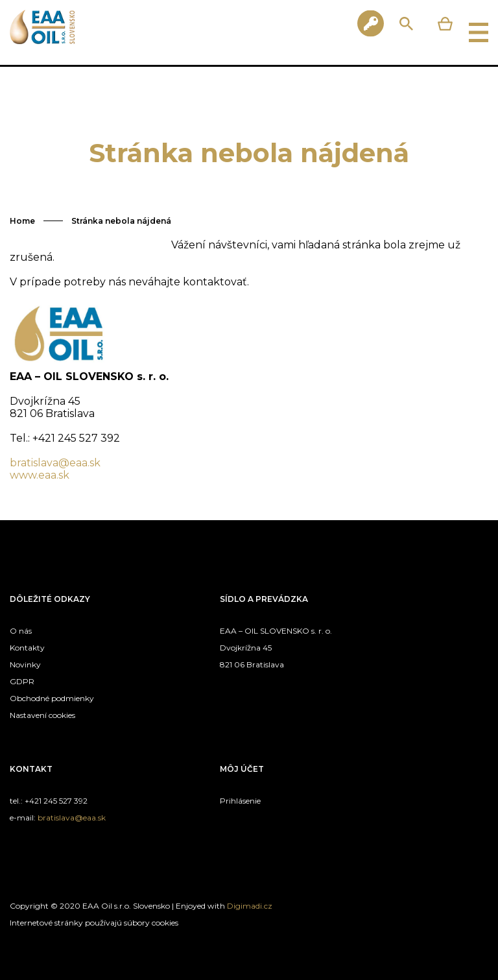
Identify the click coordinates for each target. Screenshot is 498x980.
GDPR (22, 681)
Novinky (25, 664)
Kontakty (27, 648)
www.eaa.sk (40, 475)
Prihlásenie (240, 801)
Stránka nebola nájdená (121, 221)
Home (22, 221)
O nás (21, 631)
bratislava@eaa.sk (55, 463)
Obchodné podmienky (52, 698)
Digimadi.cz (250, 906)
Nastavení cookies (42, 715)
